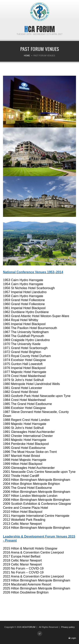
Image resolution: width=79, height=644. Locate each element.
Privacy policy (68, 627)
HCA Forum (40, 29)
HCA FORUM (29, 627)
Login (73, 638)
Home (27, 56)
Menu (6, 5)
